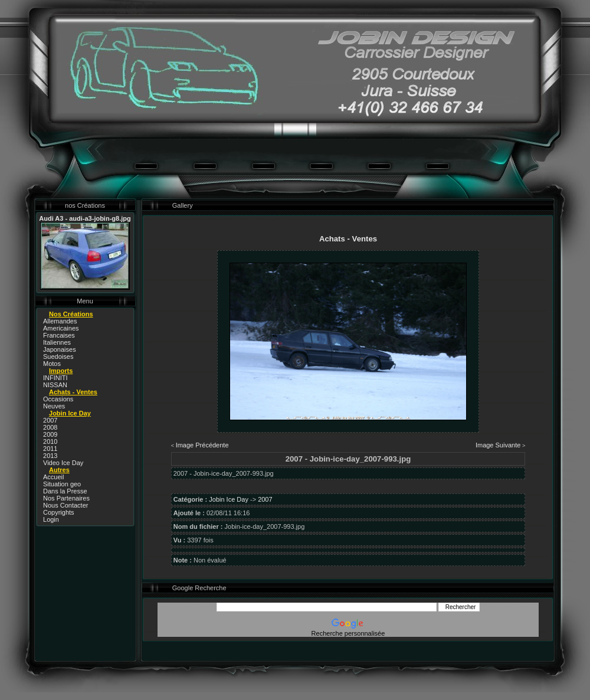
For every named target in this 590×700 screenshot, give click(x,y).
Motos (52, 364)
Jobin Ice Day (229, 499)
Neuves (54, 406)
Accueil (53, 477)
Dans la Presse (65, 491)
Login (51, 519)
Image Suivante (498, 445)
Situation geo (62, 484)
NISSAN (55, 385)
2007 (50, 420)
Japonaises (60, 349)
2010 (50, 441)
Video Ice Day (63, 463)
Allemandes (60, 321)
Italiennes (57, 342)
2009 (50, 434)
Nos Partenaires (66, 498)
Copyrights (59, 512)
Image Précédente (202, 445)
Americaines (61, 328)
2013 (50, 456)
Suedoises (58, 356)
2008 (50, 427)
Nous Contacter (65, 505)
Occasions (58, 399)
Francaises (59, 335)
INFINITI (55, 378)
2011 (50, 449)
